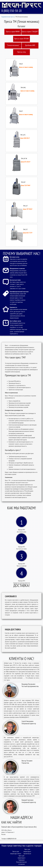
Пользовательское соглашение (21, 863)
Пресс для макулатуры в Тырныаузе (21, 858)
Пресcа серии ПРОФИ (21, 39)
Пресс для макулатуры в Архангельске (27, 851)
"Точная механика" (13, 45)
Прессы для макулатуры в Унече (16, 852)
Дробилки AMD (30, 45)
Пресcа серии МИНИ (13, 32)
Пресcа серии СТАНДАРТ (30, 32)
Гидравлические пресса (8, 17)
